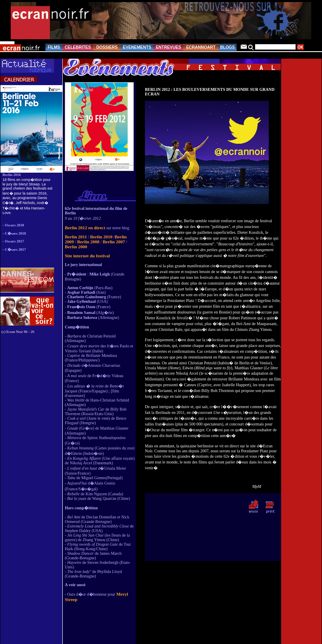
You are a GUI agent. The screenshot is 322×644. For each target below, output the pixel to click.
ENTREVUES (168, 47)
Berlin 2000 (76, 247)
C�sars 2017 (15, 250)
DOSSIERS (107, 47)
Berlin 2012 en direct (85, 228)
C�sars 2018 (15, 233)
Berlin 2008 (88, 242)
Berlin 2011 (76, 237)
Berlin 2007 (114, 242)
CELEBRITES (78, 47)
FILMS (54, 47)
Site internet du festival (87, 256)
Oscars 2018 (15, 225)
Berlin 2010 (101, 237)
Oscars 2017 (15, 241)
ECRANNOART (201, 47)
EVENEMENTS (137, 47)
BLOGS (227, 47)
